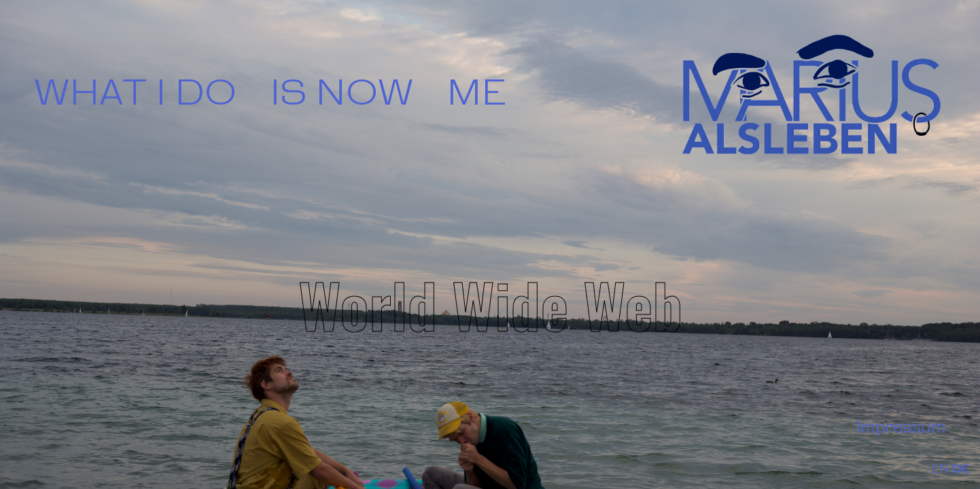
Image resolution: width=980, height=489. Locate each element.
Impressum (901, 428)
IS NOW (342, 95)
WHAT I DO (136, 95)
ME (476, 95)
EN (940, 470)
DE (961, 470)
